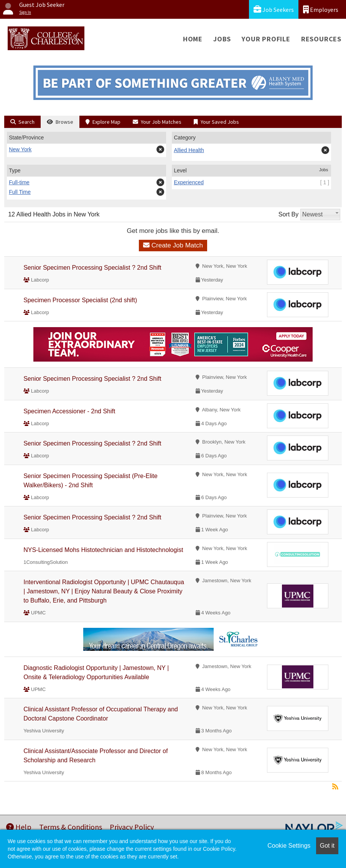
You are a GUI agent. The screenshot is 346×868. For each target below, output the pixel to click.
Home (193, 39)
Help (19, 827)
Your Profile (266, 39)
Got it (327, 846)
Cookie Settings (289, 846)
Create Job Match (173, 245)
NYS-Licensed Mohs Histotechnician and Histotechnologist (103, 550)
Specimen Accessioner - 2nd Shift (69, 411)
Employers (321, 9)
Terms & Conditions (71, 827)
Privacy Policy (132, 827)
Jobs (222, 39)
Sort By (288, 214)
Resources (321, 39)
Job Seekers (274, 9)
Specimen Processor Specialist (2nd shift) (80, 300)
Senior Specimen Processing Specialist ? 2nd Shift (92, 268)
